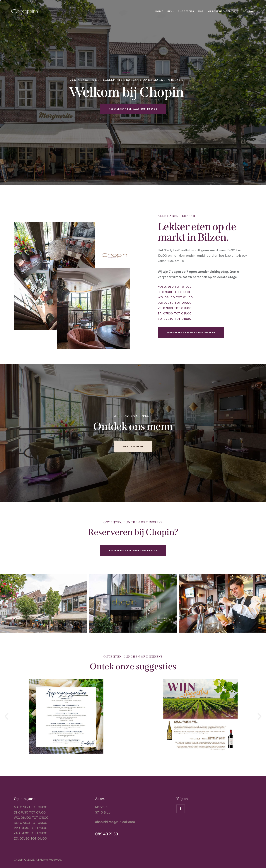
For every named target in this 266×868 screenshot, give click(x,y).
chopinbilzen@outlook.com (115, 822)
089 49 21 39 (107, 834)
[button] (6, 604)
